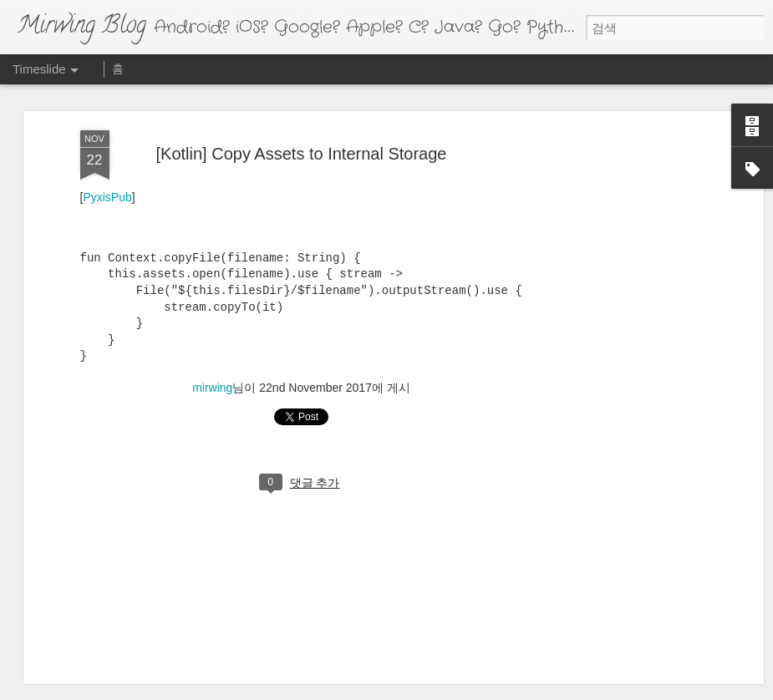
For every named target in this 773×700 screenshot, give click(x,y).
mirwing (212, 335)
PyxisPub (107, 145)
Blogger (450, 689)
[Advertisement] (615, 190)
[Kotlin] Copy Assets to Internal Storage (302, 100)
